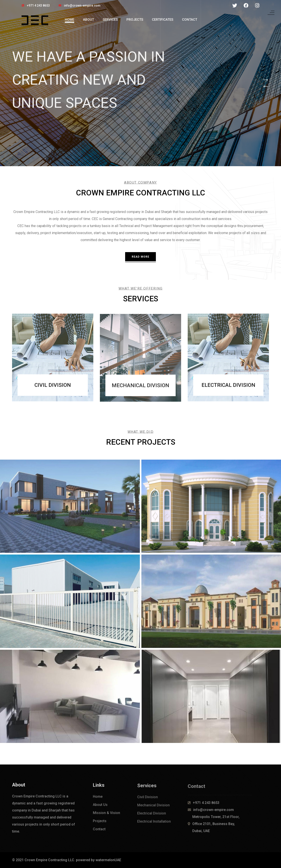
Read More (141, 257)
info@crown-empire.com (82, 5)
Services (110, 20)
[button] (266, 80)
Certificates (163, 20)
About (88, 20)
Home (69, 20)
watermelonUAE (108, 860)
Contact (190, 20)
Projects (135, 20)
